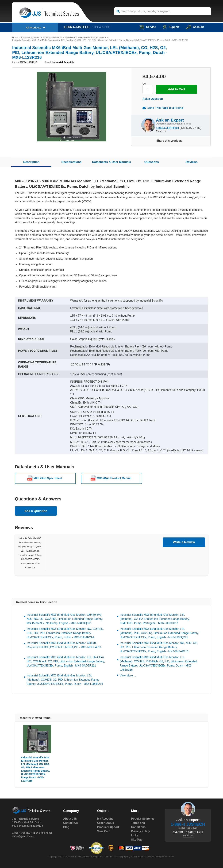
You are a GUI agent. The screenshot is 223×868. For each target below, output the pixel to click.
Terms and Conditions (138, 825)
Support (171, 27)
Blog (66, 827)
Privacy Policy (141, 831)
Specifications (71, 162)
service (147, 27)
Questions (151, 162)
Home (15, 37)
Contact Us (71, 823)
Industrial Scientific (31, 37)
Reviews (192, 162)
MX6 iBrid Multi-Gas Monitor (92, 37)
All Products (33, 28)
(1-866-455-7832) (101, 27)
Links (135, 835)
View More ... (128, 675)
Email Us (161, 131)
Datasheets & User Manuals (112, 162)
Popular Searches (143, 819)
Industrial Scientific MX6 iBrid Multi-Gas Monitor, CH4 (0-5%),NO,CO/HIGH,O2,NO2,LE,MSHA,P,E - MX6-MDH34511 (64, 645)
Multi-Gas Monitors (53, 37)
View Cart (103, 831)
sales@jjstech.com (23, 836)
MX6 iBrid (70, 37)
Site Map (137, 840)
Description (31, 162)
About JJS (70, 819)
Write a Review (184, 542)
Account (195, 27)
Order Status (105, 823)
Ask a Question (153, 99)
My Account (105, 819)
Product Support (108, 827)
